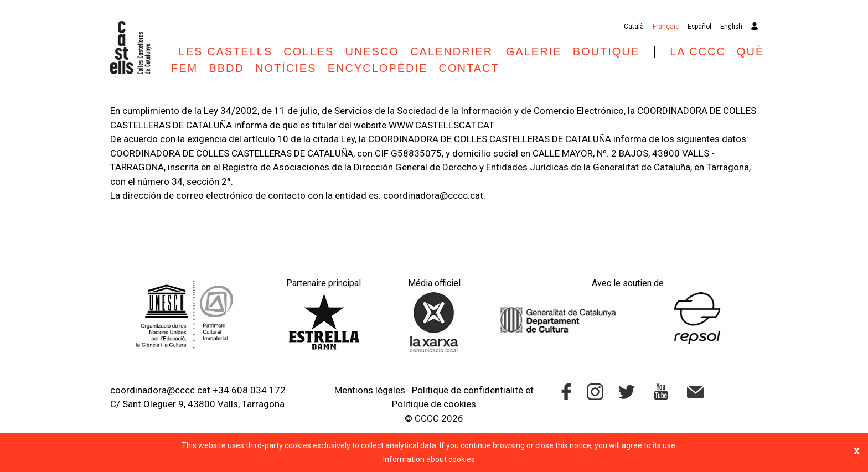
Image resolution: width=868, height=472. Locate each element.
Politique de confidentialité (467, 390)
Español (699, 27)
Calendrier (453, 51)
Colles (309, 51)
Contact (469, 68)
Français (666, 27)
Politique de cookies (434, 404)
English (731, 27)
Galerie (534, 51)
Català (634, 27)
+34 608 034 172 (249, 390)
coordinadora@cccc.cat (160, 390)
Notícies (286, 68)
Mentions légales (370, 390)
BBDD (226, 68)
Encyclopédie (378, 68)
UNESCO (372, 51)
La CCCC (698, 51)
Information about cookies (429, 459)
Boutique (606, 51)
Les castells (226, 51)
